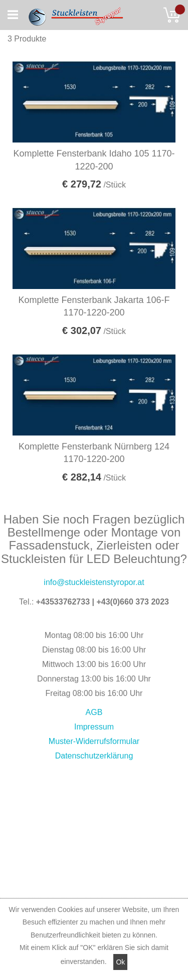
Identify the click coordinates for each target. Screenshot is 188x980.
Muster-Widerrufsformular (94, 741)
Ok (120, 962)
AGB (94, 712)
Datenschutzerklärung (94, 756)
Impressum (94, 727)
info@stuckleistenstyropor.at (94, 582)
